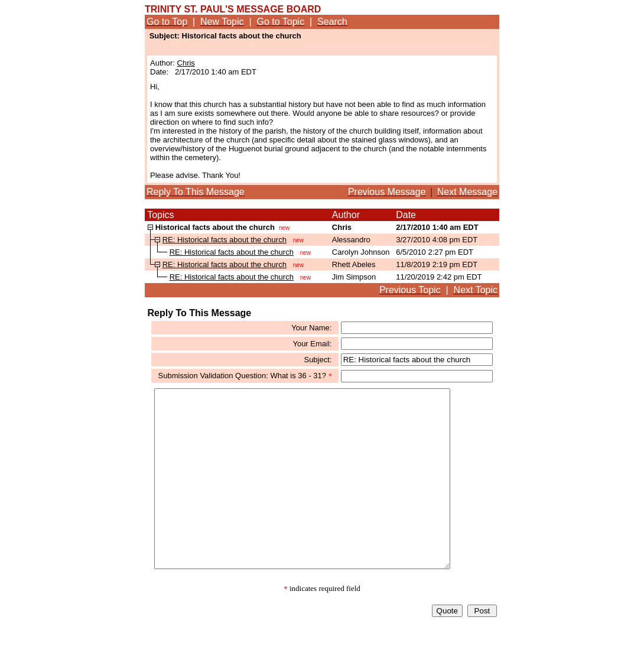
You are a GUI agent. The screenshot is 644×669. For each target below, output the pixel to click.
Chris (186, 63)
